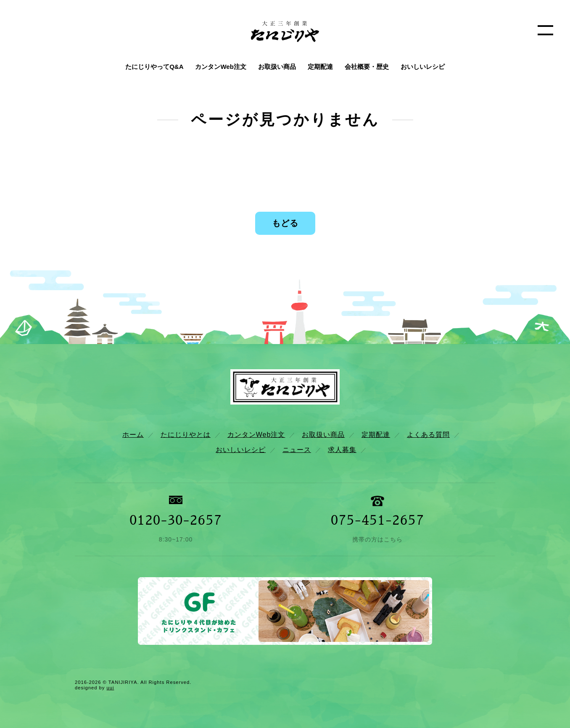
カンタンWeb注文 (220, 67)
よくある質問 (428, 435)
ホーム (133, 435)
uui (110, 688)
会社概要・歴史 (367, 67)
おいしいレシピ (423, 67)
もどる (285, 223)
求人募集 (342, 450)
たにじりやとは (186, 435)
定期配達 (320, 67)
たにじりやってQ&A (154, 67)
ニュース (297, 450)
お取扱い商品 (277, 67)
